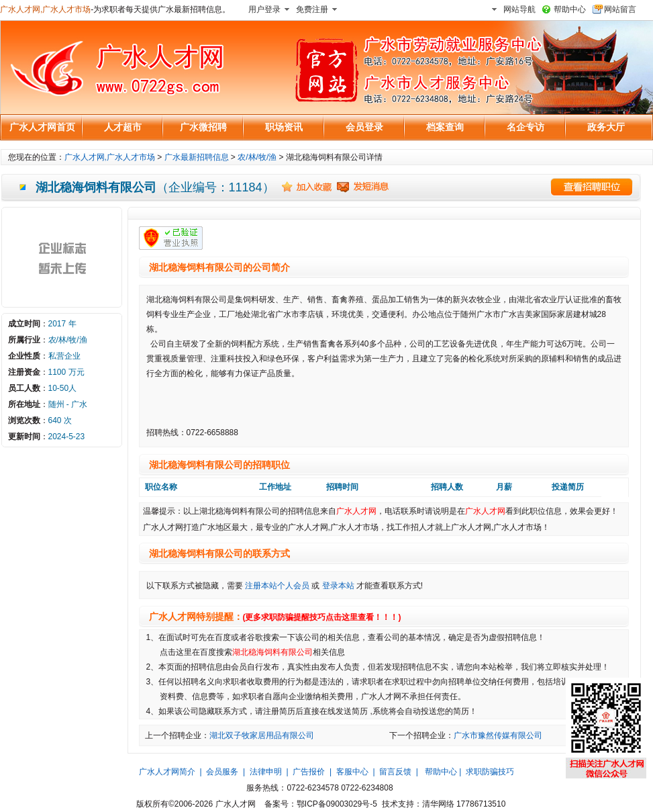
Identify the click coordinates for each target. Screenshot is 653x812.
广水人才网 (356, 511)
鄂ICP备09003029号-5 (337, 804)
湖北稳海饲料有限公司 (272, 652)
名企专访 (525, 127)
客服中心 (352, 772)
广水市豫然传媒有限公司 (498, 735)
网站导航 (519, 9)
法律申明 (266, 772)
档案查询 (445, 127)
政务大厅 (606, 127)
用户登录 (264, 9)
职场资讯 (284, 127)
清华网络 (438, 804)
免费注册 (312, 9)
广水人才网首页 (42, 127)
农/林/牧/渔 (257, 157)
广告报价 (309, 772)
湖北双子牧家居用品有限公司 (262, 735)
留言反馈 (395, 772)
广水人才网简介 (167, 772)
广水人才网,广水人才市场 (45, 9)
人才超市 (123, 127)
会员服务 (222, 772)
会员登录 (364, 127)
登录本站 (338, 586)
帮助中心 (570, 9)
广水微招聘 (203, 127)
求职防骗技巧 (490, 772)
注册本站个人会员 (277, 586)
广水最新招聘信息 (197, 157)
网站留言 (620, 9)
